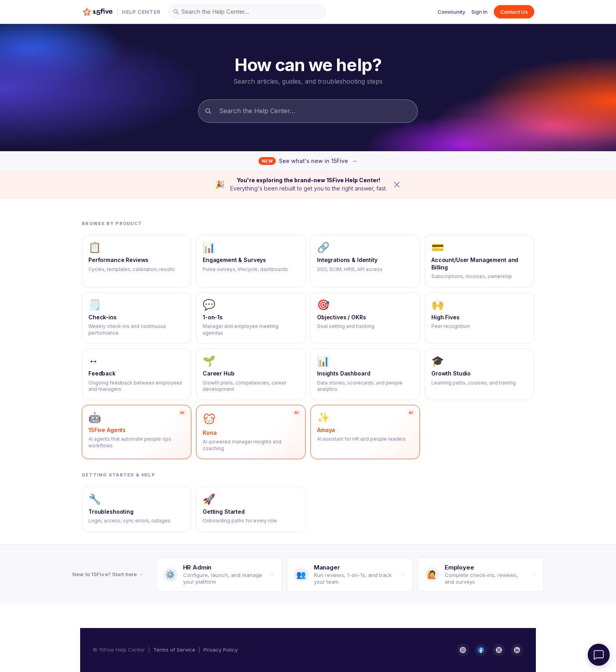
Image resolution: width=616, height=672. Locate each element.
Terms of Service (174, 650)
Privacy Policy (221, 650)
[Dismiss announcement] (397, 185)
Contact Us (514, 12)
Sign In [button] (479, 12)
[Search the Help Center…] (247, 11)
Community (451, 12)
